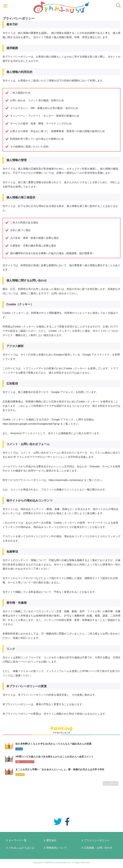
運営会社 (51, 840)
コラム (19, 749)
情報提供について (57, 848)
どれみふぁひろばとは (21, 848)
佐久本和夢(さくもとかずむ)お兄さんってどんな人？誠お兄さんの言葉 (53, 744)
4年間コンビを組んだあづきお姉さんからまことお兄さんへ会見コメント (54, 757)
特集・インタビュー (25, 762)
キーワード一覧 (18, 840)
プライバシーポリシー (97, 840)
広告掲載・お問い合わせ (98, 848)
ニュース (20, 775)
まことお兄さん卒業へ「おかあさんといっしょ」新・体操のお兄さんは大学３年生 (60, 769)
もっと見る (111, 783)
